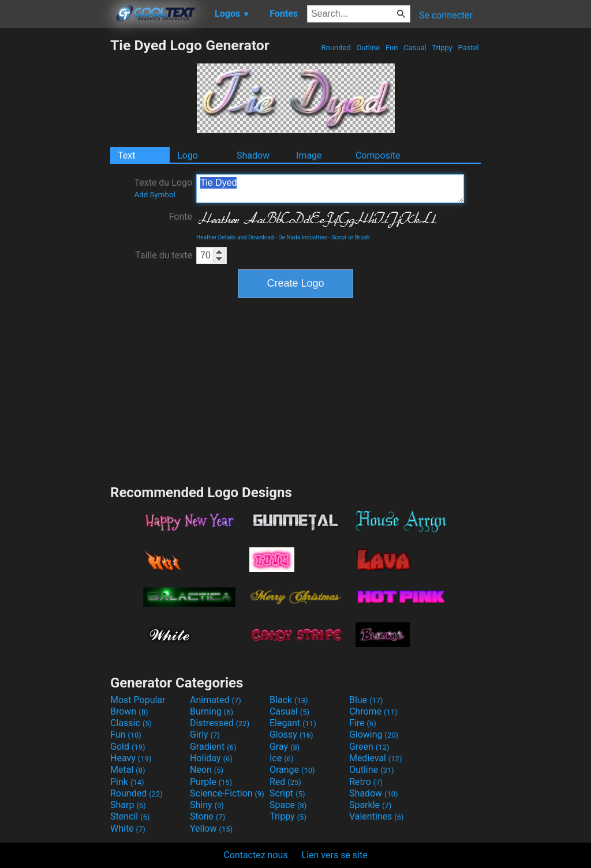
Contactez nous (255, 855)
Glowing (374, 734)
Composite (378, 155)
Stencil (130, 816)
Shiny (207, 805)
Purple (211, 782)
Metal (128, 770)
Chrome (373, 711)
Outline (368, 48)
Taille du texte (164, 255)
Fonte (181, 217)
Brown (129, 711)
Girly (205, 734)
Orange (292, 770)
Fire (363, 723)
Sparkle (370, 805)
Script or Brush (351, 237)
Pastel (468, 48)
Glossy (291, 734)
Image (309, 155)
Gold (128, 747)
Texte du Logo (163, 188)
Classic (131, 723)
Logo (188, 155)
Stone (207, 816)
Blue (366, 700)
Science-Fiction (227, 793)
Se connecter (446, 15)
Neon (207, 770)
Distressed (220, 723)
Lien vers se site (335, 855)
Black (289, 700)
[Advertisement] (55, 210)
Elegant (293, 723)
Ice (281, 758)
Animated (216, 700)
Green (369, 747)
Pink (127, 782)
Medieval (376, 758)
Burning (212, 711)
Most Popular (138, 700)
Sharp (128, 805)
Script (287, 793)
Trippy (442, 48)
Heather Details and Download (235, 237)
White (128, 828)
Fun (392, 48)
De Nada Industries (303, 237)
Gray (285, 747)
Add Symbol (154, 195)
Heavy (131, 758)
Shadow (253, 155)
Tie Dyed (330, 189)
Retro (366, 782)
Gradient (213, 747)
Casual (415, 48)
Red (285, 782)
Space (288, 805)
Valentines (377, 816)
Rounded (336, 48)
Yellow (211, 828)
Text (126, 155)
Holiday (211, 758)
